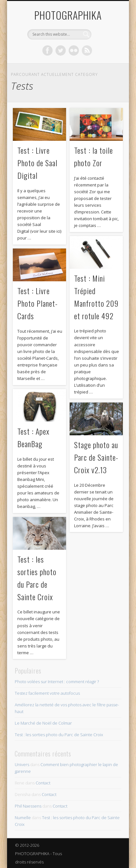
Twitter (61, 50)
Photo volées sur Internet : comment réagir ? (57, 682)
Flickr (74, 50)
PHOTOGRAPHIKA (68, 15)
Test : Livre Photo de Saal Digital (37, 163)
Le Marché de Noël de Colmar (43, 723)
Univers (22, 764)
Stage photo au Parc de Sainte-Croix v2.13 (96, 457)
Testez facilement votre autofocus (47, 693)
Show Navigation (106, 58)
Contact (43, 783)
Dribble (87, 50)
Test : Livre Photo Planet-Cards (38, 303)
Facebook (47, 50)
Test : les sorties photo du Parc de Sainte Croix (59, 735)
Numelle (23, 818)
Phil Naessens (28, 806)
